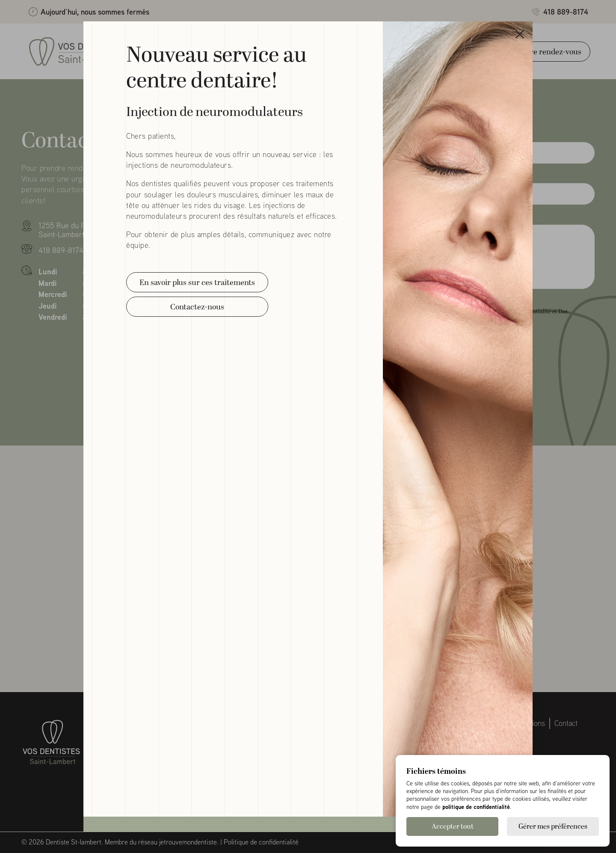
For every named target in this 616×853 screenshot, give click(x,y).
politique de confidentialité (476, 807)
